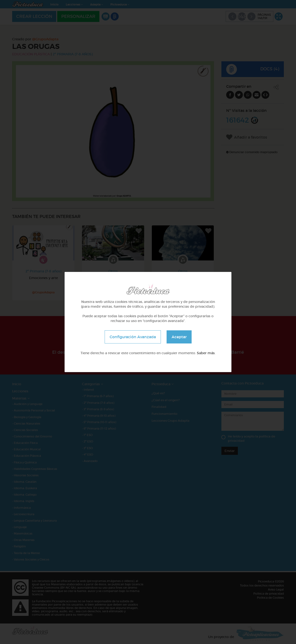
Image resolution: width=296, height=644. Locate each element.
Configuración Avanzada (133, 337)
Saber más (206, 353)
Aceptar (179, 337)
